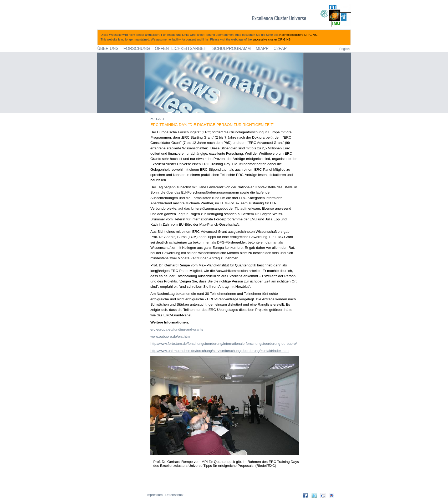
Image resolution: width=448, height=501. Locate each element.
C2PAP (280, 49)
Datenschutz (174, 495)
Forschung (137, 49)
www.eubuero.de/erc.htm (170, 336)
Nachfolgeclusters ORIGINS (298, 35)
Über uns (108, 49)
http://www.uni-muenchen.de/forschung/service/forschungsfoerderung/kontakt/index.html (220, 351)
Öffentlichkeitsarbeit (181, 49)
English (345, 49)
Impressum (155, 495)
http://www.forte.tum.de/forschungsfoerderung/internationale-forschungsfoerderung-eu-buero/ (224, 344)
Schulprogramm (231, 49)
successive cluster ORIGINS (272, 39)
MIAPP (262, 49)
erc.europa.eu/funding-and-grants (177, 329)
